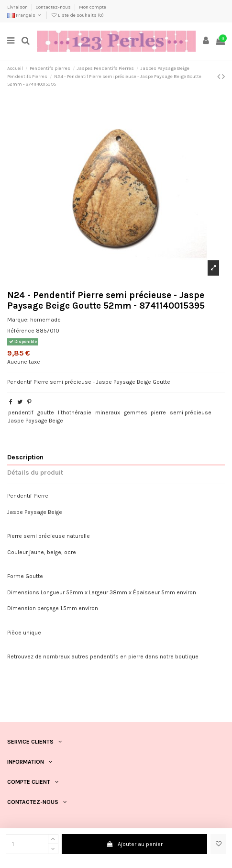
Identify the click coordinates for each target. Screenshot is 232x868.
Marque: (18, 320)
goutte (46, 412)
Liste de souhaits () (77, 15)
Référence (21, 331)
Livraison (18, 7)
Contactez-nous (54, 7)
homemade (45, 320)
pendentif (21, 412)
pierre (158, 412)
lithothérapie (75, 412)
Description (25, 457)
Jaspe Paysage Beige (36, 421)
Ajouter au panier (134, 844)
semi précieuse (191, 412)
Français (25, 15)
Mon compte (93, 7)
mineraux (108, 412)
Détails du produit (35, 472)
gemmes (136, 412)
